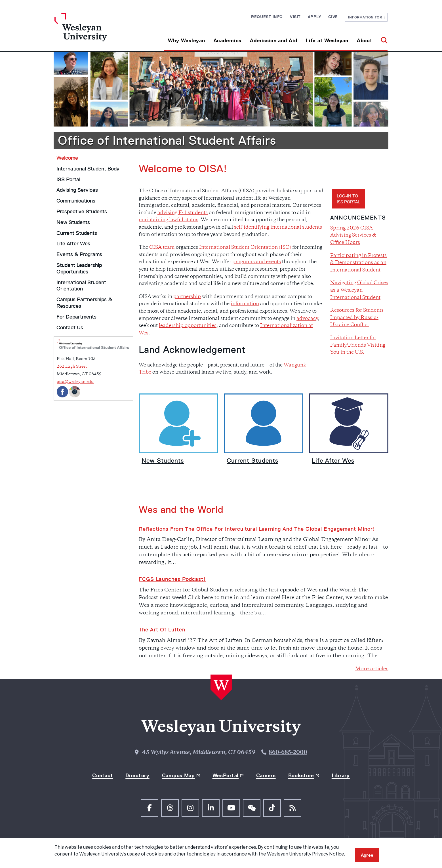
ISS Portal (68, 180)
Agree (367, 855)
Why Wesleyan (187, 41)
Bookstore (301, 776)
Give (333, 17)
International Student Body (88, 169)
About (365, 41)
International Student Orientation (81, 286)
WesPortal (226, 776)
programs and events (257, 262)
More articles (372, 669)
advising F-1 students (183, 213)
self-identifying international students (278, 227)
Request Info (267, 17)
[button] (382, 38)
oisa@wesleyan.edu (75, 382)
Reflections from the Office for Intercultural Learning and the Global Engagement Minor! (259, 529)
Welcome (67, 158)
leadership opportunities (188, 326)
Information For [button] (366, 17)
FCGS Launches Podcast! (172, 579)
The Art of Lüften (163, 630)
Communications (76, 201)
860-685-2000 (288, 753)
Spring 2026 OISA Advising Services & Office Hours (353, 236)
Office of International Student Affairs (167, 140)
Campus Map (178, 776)
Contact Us (70, 328)
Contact (103, 776)
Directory (137, 776)
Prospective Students (82, 212)
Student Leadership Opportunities (79, 268)
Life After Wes (73, 244)
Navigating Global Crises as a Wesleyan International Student (359, 290)
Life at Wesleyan (327, 41)
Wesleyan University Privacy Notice (306, 854)
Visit (295, 17)
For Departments (76, 317)
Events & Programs (79, 254)
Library (341, 776)
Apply (314, 17)
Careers (266, 776)
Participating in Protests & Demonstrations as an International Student (358, 263)
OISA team (162, 248)
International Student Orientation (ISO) (245, 248)
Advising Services (77, 190)
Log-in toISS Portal (348, 199)
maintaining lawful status (169, 220)
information (245, 304)
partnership (187, 297)
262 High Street (72, 367)
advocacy (307, 319)
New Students (73, 222)
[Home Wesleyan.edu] (96, 32)
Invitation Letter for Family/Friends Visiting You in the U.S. (358, 345)
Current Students (77, 233)
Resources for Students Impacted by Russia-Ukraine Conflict (357, 318)
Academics (228, 41)
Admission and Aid (274, 41)
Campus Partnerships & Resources (84, 303)
